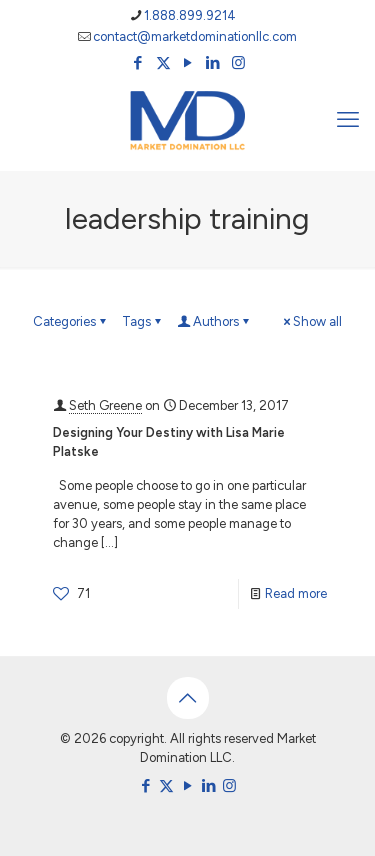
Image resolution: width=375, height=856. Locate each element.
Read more (296, 593)
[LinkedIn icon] (213, 63)
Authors (214, 321)
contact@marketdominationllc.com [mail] (195, 36)
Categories (71, 321)
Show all (311, 321)
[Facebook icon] (138, 63)
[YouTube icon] (188, 63)
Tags (143, 321)
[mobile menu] (348, 120)
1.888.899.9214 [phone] (190, 15)
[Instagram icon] (238, 63)
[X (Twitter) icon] (163, 63)
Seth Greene (105, 405)
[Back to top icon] (188, 698)
